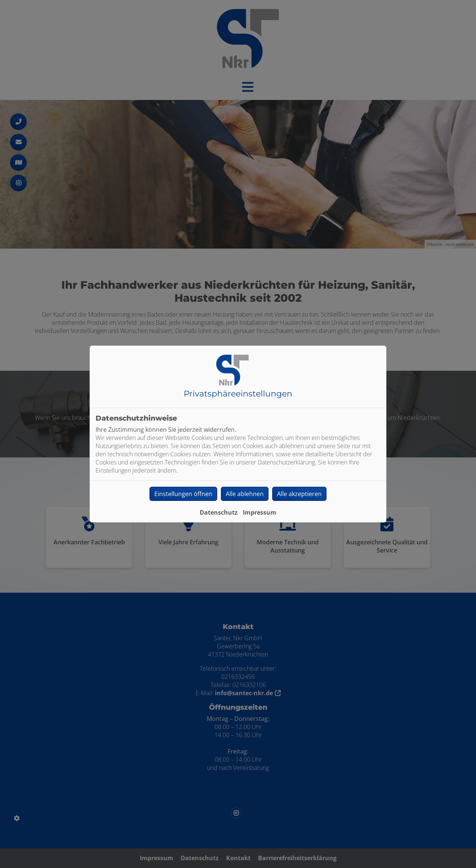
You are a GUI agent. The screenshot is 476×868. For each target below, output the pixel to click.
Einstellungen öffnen (183, 494)
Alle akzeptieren (299, 494)
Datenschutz (219, 512)
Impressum (260, 512)
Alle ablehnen (245, 494)
